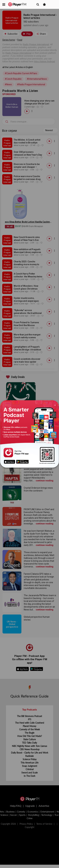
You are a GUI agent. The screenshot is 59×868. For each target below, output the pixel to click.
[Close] (55, 405)
